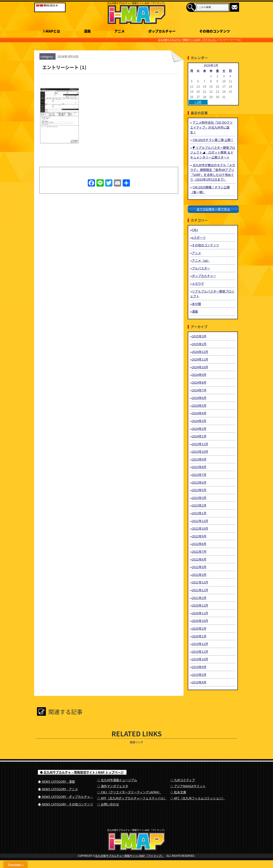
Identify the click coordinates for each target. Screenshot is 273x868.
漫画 (195, 311)
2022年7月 (199, 552)
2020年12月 (200, 605)
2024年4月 (199, 413)
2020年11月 (200, 613)
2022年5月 (199, 567)
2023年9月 (199, 459)
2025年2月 (199, 344)
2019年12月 (200, 644)
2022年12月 (200, 521)
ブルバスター (201, 268)
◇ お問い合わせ (108, 804)
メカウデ (198, 284)
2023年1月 (199, 513)
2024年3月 (199, 421)
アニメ (196, 253)
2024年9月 (199, 375)
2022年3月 (199, 575)
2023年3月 (199, 498)
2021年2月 (199, 598)
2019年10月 (200, 659)
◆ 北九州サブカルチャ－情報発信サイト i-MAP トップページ (82, 772)
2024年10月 (200, 367)
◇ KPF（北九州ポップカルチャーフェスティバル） (132, 798)
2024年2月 (199, 429)
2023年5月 (199, 490)
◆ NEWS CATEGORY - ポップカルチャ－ (66, 797)
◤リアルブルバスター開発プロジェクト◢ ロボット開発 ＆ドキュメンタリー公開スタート (213, 152)
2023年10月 (200, 452)
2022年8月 (199, 544)
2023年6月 (199, 482)
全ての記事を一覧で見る (213, 209)
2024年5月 (199, 405)
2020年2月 (199, 628)
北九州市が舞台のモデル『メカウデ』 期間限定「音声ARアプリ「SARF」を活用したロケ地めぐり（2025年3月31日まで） (213, 172)
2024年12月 (200, 352)
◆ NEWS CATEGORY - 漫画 (56, 781)
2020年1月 (199, 636)
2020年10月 (200, 621)
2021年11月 (200, 590)
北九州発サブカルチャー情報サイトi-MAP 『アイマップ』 (129, 863)
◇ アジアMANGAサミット (188, 786)
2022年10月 (200, 528)
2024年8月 (199, 382)
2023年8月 (199, 467)
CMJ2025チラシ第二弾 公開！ (213, 140)
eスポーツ (199, 238)
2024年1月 (199, 436)
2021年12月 (200, 582)
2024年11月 (200, 359)
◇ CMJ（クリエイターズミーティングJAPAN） (129, 792)
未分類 (196, 304)
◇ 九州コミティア (183, 780)
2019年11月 (200, 652)
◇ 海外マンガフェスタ (113, 786)
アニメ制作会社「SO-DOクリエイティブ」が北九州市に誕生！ (211, 127)
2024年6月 (199, 398)
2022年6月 (199, 559)
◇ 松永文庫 (178, 792)
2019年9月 (199, 667)
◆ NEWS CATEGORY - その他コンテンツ (66, 804)
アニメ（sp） (201, 260)
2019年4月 (199, 682)
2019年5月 (199, 675)
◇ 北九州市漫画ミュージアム (117, 780)
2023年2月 (199, 505)
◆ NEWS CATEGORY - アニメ (58, 789)
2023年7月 (199, 475)
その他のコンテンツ (206, 245)
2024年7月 (199, 390)
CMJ (195, 230)
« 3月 (198, 102)
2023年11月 (200, 444)
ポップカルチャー (204, 276)
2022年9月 (199, 536)
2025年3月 (199, 336)
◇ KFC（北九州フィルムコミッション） (198, 798)
